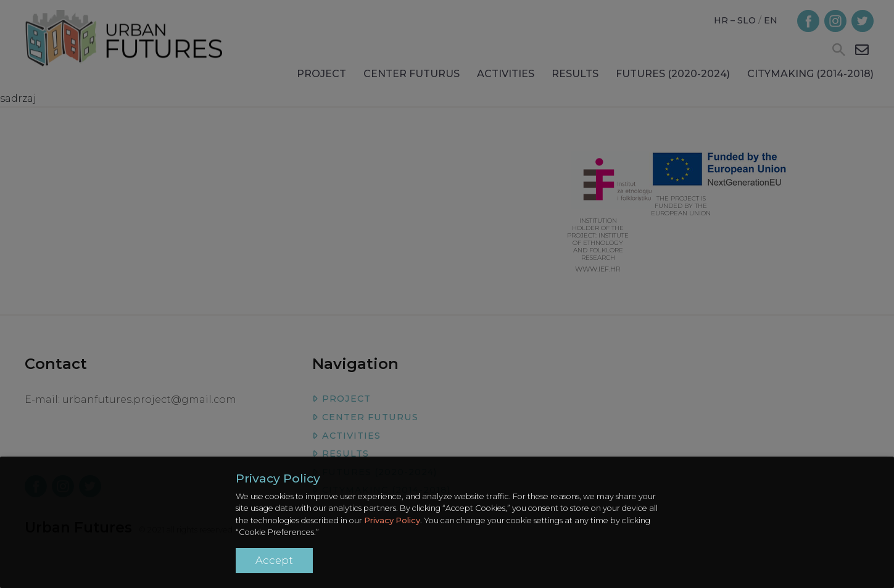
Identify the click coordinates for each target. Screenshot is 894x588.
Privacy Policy (392, 520)
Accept (274, 560)
